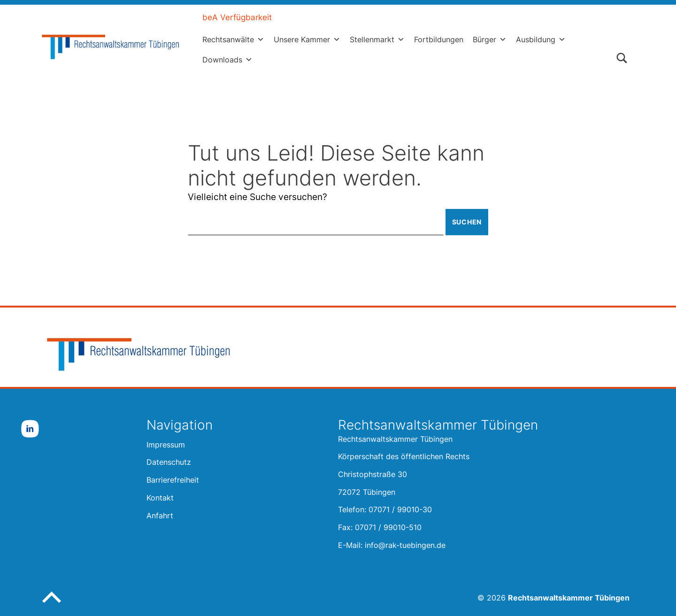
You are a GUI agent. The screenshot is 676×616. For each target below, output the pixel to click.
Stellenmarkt (377, 39)
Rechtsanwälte (233, 39)
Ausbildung (541, 39)
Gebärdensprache (397, 17)
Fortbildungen (439, 39)
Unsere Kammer (307, 39)
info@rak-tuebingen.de (405, 545)
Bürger (490, 39)
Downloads (227, 60)
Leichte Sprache (319, 17)
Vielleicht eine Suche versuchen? (257, 197)
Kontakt (460, 17)
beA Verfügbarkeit (237, 17)
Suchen (467, 222)
